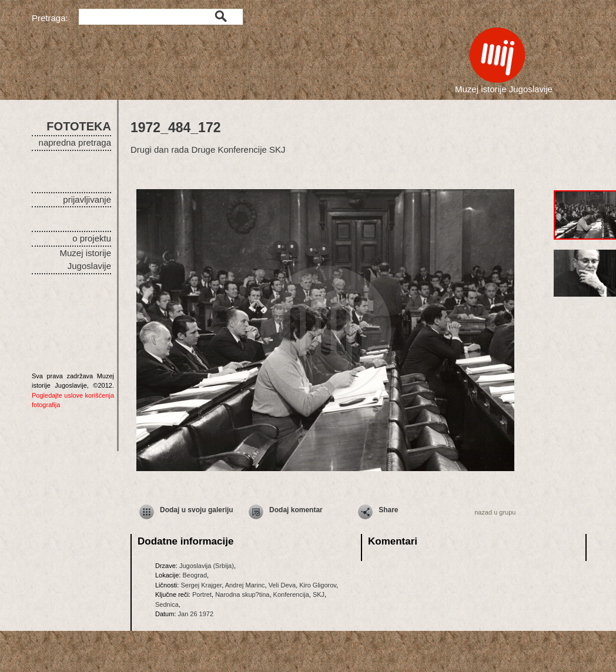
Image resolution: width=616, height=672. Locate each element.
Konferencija (291, 594)
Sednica (167, 604)
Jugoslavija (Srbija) (207, 566)
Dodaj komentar (296, 510)
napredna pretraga (75, 142)
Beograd (195, 575)
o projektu (92, 238)
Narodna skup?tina (242, 594)
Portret (202, 594)
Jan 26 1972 (196, 614)
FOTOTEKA (79, 126)
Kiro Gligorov (318, 585)
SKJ (319, 594)
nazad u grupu (495, 512)
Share (388, 510)
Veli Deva (282, 585)
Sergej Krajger (201, 585)
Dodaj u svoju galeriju (197, 510)
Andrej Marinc (245, 585)
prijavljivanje (87, 199)
